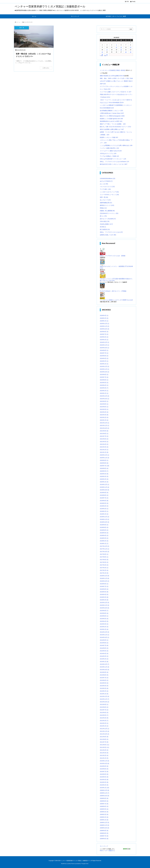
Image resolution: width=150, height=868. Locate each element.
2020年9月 (104, 460)
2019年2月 (104, 511)
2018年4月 (104, 535)
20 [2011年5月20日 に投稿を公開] (121, 50)
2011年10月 (104, 734)
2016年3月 (104, 597)
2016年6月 (104, 589)
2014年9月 (104, 640)
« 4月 (101, 56)
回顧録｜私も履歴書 (107, 211)
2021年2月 (104, 450)
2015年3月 (104, 624)
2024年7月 (104, 353)
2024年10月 (104, 348)
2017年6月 (104, 560)
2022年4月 (104, 412)
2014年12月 (104, 632)
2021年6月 (104, 439)
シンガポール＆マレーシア (109, 192)
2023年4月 (104, 385)
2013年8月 (104, 675)
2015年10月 (104, 608)
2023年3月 (104, 388)
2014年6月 (104, 648)
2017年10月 (104, 552)
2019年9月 (104, 493)
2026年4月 (104, 315)
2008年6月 (104, 839)
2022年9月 (104, 401)
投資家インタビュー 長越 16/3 (109, 137)
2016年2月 (104, 600)
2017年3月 (104, 568)
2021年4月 (104, 444)
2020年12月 (104, 455)
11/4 (128, 162)
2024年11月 (104, 345)
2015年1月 (104, 629)
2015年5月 (104, 619)
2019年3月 (104, 509)
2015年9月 (104, 611)
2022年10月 (104, 399)
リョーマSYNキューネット (109, 195)
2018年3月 (104, 538)
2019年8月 (104, 495)
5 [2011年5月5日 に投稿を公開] (116, 45)
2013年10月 (104, 670)
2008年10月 (104, 828)
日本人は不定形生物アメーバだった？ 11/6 (113, 159)
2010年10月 (104, 763)
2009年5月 (104, 809)
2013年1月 (104, 694)
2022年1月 (104, 420)
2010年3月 (104, 782)
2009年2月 (104, 817)
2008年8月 (104, 833)
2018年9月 (104, 525)
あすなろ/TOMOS (106, 181)
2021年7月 (104, 436)
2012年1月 (104, 726)
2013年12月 (104, 664)
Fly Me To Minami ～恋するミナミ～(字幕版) (113, 291)
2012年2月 (104, 723)
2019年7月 (104, 498)
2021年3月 (104, 447)
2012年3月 (104, 721)
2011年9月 (104, 737)
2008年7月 (104, 836)
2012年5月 (104, 715)
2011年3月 (104, 753)
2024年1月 (104, 364)
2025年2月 (104, 340)
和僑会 (103, 208)
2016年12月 (104, 576)
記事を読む (46, 68)
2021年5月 (104, 442)
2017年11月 (104, 549)
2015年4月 (104, 621)
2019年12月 (104, 484)
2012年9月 (104, 704)
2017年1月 (104, 573)
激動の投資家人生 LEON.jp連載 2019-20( (112, 76)
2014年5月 (104, 651)
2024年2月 (104, 361)
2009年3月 (104, 814)
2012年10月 (104, 702)
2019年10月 (104, 490)
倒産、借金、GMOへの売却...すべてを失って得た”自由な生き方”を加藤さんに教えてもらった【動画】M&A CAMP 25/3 (116, 81)
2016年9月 (104, 584)
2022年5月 (104, 409)
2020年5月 (104, 471)
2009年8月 (104, 801)
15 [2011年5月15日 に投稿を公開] (131, 47)
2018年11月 (104, 519)
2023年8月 (104, 375)
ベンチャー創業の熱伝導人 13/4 (109, 148)
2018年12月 (104, 517)
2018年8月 (104, 527)
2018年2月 (104, 541)
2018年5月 (104, 533)
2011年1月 (104, 758)
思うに (103, 216)
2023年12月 (104, 366)
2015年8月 (104, 613)
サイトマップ (104, 846)
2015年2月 (104, 627)
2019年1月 (104, 514)
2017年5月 (104, 562)
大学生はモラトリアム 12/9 (108, 153)
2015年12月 (104, 603)
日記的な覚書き (106, 224)
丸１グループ (105, 200)
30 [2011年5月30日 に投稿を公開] (102, 55)
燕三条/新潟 (105, 229)
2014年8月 (104, 643)
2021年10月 (104, 428)
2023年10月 (104, 372)
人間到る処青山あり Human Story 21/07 (112, 113)
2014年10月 (104, 637)
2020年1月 (104, 482)
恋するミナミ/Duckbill (108, 219)
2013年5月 (104, 683)
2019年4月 (104, 506)
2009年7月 (104, 804)
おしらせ (104, 184)
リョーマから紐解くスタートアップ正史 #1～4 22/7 (116, 92)
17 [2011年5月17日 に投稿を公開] (107, 50)
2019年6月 (104, 501)
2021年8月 (104, 434)
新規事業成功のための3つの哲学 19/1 (111, 121)
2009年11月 (104, 793)
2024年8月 (104, 350)
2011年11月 (104, 731)
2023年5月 (104, 383)
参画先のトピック (107, 205)
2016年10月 (104, 581)
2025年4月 (104, 337)
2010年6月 (104, 774)
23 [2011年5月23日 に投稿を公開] (102, 52)
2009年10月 (104, 796)
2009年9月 (104, 798)
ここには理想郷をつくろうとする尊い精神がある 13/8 (116, 145)
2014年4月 (104, 653)
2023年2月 (104, 391)
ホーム (18, 22)
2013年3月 (104, 688)
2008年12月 (104, 822)
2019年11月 (104, 487)
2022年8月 (104, 404)
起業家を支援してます (108, 235)
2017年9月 (104, 554)
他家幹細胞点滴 (106, 203)
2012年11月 (104, 699)
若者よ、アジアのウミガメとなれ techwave (113, 162)
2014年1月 (104, 662)
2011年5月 (104, 747)
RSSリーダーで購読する (107, 851)
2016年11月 (104, 578)
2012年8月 (104, 707)
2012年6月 (104, 713)
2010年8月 (104, 769)
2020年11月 (104, 458)
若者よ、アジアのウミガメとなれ (111, 232)
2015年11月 (104, 605)
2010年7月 (104, 772)
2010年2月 (104, 785)
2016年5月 (104, 592)
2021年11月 (104, 425)
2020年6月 (104, 468)
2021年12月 (104, 423)
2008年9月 (104, 831)
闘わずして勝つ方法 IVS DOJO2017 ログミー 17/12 (115, 127)
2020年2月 (104, 479)
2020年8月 (104, 463)
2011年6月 (104, 745)
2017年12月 (104, 546)
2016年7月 (104, 586)
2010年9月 (104, 766)
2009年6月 (104, 806)
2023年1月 (104, 393)
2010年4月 (104, 780)
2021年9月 (104, 431)
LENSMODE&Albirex (108, 178)
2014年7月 (104, 645)
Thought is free (85, 864)
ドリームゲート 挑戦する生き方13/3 (111, 151)
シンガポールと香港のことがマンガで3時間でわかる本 (116, 300)
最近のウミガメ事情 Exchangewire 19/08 (112, 116)
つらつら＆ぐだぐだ (107, 187)
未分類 (103, 227)
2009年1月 (104, 820)
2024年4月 (104, 358)
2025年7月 (104, 334)
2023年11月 (104, 369)
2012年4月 (104, 718)
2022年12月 (104, 396)
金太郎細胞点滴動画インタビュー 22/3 (111, 111)
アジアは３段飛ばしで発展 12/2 (109, 156)
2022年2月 (104, 417)
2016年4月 (104, 594)
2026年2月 (104, 318)
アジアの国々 (105, 189)
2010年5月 (104, 777)
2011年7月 (104, 742)
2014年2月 (104, 659)
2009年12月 (104, 790)
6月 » (106, 56)
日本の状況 (105, 221)
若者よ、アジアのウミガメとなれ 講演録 (113, 256)
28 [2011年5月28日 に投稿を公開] (126, 52)
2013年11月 (104, 667)
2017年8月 (104, 557)
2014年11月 (104, 635)
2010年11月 (104, 761)
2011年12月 (104, 729)
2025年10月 (104, 329)
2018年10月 (104, 522)
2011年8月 (104, 739)
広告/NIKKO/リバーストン (109, 213)
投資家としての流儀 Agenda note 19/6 (111, 119)
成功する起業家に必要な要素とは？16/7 (112, 129)
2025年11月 (104, 326)
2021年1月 (104, 452)
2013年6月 (104, 680)
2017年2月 (104, 570)
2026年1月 (104, 321)
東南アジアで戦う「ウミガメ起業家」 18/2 (113, 124)
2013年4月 (104, 686)
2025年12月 (104, 324)
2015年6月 (104, 616)
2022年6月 (104, 407)
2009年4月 (104, 812)
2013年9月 (104, 672)
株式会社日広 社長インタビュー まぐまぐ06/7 (114, 164)
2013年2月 (104, 691)
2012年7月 (104, 710)
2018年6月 (104, 530)
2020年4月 (104, 474)
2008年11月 (104, 825)
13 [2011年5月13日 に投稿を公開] (121, 47)
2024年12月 (104, 342)
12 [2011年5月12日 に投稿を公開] (116, 47)
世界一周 (104, 197)
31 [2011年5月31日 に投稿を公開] (107, 55)
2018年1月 (104, 544)
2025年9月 (104, 332)
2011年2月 (104, 755)
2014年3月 (104, 656)
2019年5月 (104, 503)
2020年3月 (104, 476)
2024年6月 (104, 356)
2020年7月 (104, 466)
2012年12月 (104, 696)
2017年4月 (104, 565)
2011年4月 (104, 750)
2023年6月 (104, 380)
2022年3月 (104, 415)
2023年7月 (104, 377)
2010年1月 (104, 788)
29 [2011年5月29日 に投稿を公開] (131, 52)
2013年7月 (104, 678)
